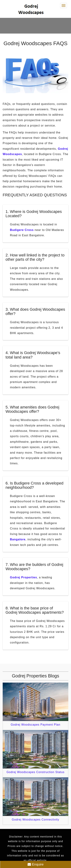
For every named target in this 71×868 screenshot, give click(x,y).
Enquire (36, 864)
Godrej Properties (23, 577)
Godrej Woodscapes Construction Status (36, 772)
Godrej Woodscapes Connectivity (35, 820)
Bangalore (18, 539)
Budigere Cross (22, 230)
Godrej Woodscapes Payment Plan (35, 725)
